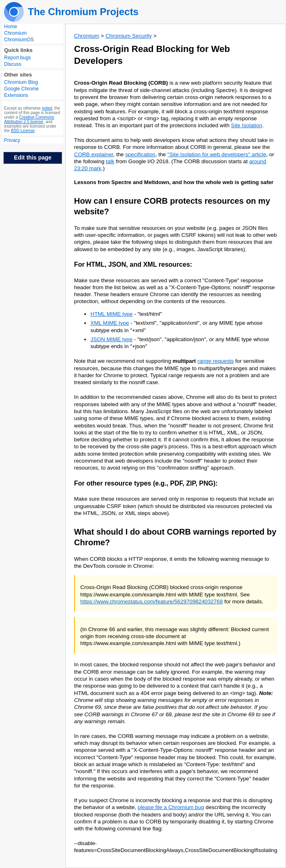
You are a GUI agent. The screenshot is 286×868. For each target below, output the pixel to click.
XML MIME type (110, 323)
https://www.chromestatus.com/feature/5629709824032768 (151, 602)
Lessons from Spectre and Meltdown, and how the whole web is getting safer (174, 182)
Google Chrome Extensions (21, 92)
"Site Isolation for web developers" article (217, 154)
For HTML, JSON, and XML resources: (133, 264)
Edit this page (33, 157)
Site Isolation (247, 125)
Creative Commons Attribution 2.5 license (29, 119)
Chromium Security (129, 36)
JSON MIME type (111, 339)
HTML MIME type (111, 314)
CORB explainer (94, 154)
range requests (216, 361)
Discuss (13, 64)
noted (47, 108)
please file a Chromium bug (171, 807)
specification (140, 154)
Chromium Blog (21, 82)
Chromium (15, 33)
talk (110, 161)
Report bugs (17, 58)
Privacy (12, 140)
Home (11, 27)
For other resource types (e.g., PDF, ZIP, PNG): (146, 483)
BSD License (23, 131)
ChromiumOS (19, 40)
